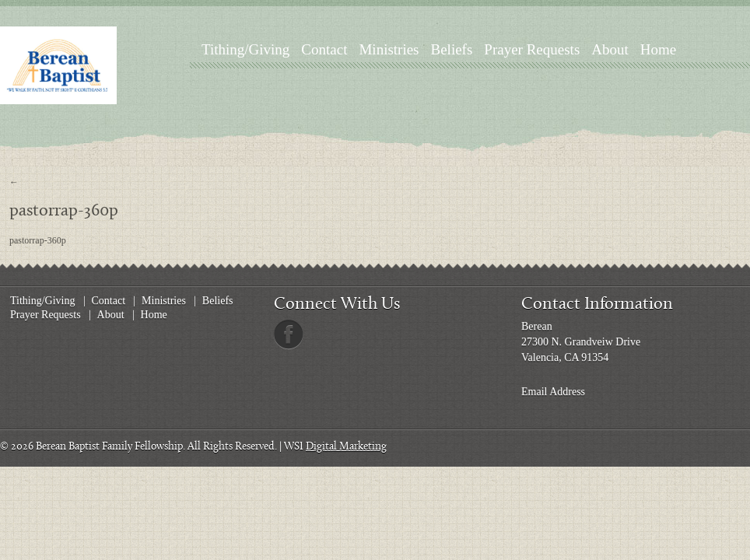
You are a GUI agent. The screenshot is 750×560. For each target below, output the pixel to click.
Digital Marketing (346, 447)
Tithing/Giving (245, 49)
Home (658, 49)
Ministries (389, 49)
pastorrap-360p (38, 240)
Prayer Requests (532, 49)
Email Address (553, 392)
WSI (294, 447)
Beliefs (452, 49)
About (610, 49)
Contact (324, 49)
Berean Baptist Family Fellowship (109, 447)
